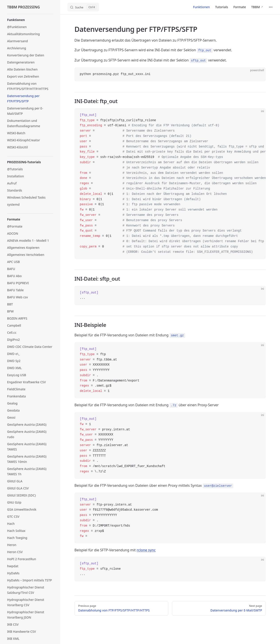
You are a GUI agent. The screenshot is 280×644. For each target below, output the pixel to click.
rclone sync (146, 550)
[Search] (83, 7)
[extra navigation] (271, 7)
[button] (30, 20)
